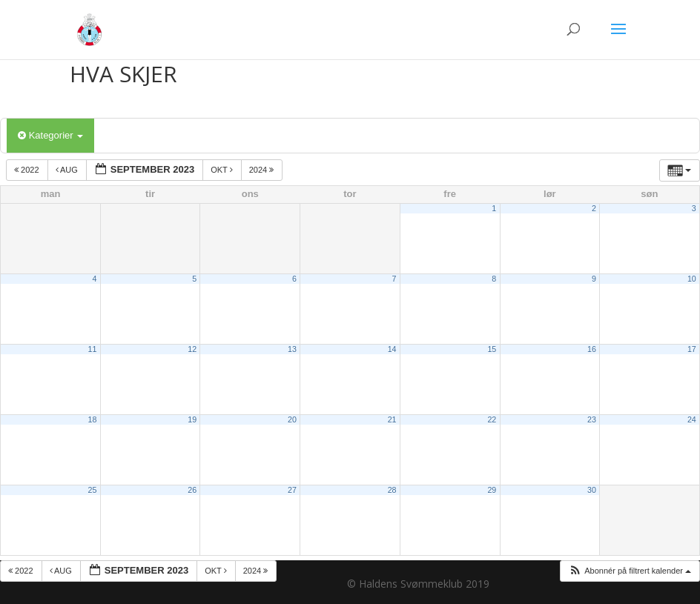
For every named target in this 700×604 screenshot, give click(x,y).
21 (392, 419)
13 (292, 349)
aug (68, 170)
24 (692, 419)
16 (592, 349)
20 (292, 419)
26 (192, 490)
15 (492, 349)
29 (492, 490)
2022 (28, 170)
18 (93, 419)
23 (592, 419)
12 (192, 349)
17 (692, 349)
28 (392, 490)
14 (392, 349)
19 (192, 419)
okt (223, 170)
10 (692, 279)
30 (592, 490)
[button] (630, 571)
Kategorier (50, 135)
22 (492, 419)
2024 (263, 170)
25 (93, 490)
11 (93, 349)
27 (292, 490)
